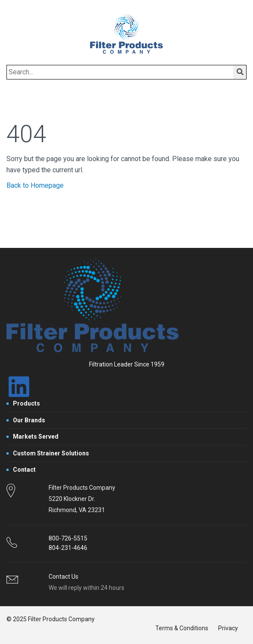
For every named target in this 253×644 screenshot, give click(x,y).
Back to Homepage (35, 185)
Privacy (228, 628)
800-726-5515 (68, 538)
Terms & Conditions (182, 628)
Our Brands (29, 420)
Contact (24, 470)
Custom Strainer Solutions (51, 453)
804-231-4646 (68, 548)
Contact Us (63, 577)
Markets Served (36, 436)
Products (26, 403)
